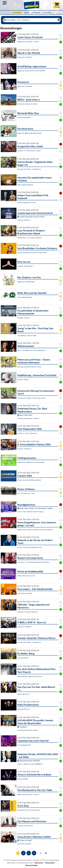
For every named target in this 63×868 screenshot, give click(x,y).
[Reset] (59, 20)
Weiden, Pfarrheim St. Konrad (26, 576)
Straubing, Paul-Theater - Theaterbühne (29, 169)
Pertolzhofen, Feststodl (24, 844)
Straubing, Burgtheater (24, 117)
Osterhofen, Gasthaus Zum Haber (27, 104)
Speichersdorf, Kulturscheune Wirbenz (29, 810)
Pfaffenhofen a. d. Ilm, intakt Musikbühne (29, 238)
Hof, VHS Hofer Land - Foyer (26, 493)
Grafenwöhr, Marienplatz (25, 57)
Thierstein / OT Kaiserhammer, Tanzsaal (29, 151)
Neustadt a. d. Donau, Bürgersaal (27, 433)
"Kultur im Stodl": (25, 840)
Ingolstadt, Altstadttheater (25, 266)
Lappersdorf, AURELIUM (25, 627)
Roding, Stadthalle (23, 779)
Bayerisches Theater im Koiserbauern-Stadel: (35, 508)
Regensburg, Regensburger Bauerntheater (29, 133)
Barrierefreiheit (32, 865)
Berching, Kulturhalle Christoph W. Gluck (29, 367)
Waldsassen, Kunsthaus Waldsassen (28, 612)
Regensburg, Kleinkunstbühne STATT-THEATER (31, 71)
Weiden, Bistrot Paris (23, 694)
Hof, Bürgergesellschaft (24, 745)
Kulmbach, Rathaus (23, 380)
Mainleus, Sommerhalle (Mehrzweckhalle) (29, 480)
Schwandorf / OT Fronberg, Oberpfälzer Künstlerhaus (33, 562)
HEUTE (27, 13)
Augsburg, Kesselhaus (24, 220)
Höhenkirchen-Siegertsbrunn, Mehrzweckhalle (31, 462)
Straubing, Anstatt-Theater (25, 826)
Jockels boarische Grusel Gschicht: (31, 217)
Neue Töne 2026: (25, 415)
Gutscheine (47, 13)
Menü (5, 3)
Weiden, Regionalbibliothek (25, 185)
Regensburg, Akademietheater (26, 282)
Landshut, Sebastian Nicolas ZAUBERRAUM (30, 764)
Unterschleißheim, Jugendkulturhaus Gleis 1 (30, 676)
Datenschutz (50, 863)
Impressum (39, 863)
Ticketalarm (36, 13)
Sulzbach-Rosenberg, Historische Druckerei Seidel (32, 253)
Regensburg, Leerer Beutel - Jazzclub (28, 41)
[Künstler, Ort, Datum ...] (31, 20)
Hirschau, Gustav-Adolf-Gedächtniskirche (29, 547)
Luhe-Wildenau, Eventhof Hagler (27, 336)
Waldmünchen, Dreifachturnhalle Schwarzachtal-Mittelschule (35, 530)
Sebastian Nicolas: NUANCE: (29, 761)
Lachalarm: (22, 727)
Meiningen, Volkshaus (24, 318)
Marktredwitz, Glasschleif (25, 593)
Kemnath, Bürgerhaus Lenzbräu (27, 202)
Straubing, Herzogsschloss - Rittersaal (28, 418)
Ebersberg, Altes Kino (24, 709)
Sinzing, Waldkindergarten (25, 297)
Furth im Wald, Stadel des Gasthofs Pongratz (30, 512)
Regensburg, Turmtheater (25, 86)
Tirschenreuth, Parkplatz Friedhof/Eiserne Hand (31, 398)
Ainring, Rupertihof (23, 658)
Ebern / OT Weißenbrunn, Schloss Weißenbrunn (31, 350)
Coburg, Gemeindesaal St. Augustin (28, 730)
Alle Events (17, 13)
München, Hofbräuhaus (24, 449)
